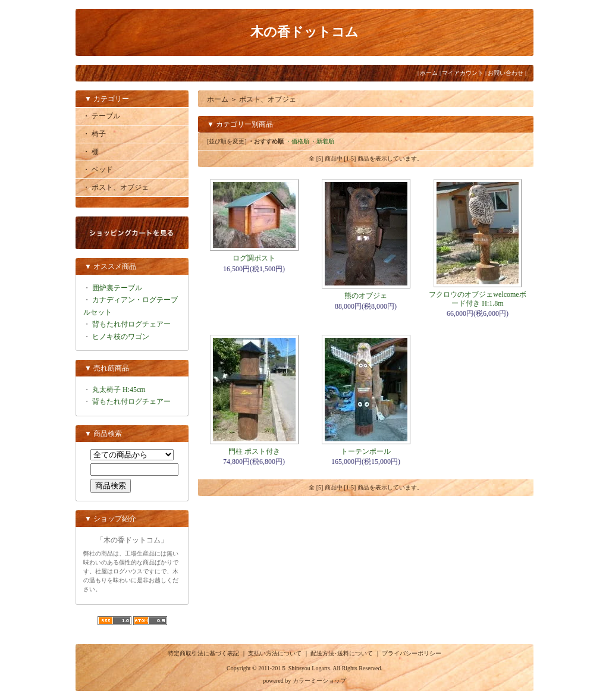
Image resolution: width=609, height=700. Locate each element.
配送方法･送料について (342, 653)
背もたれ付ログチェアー (131, 324)
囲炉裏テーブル (117, 288)
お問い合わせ (506, 73)
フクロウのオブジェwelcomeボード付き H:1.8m (477, 299)
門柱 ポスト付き (254, 451)
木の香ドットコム (304, 32)
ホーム (429, 73)
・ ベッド (98, 169)
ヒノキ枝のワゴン (121, 337)
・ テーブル (101, 116)
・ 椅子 (94, 134)
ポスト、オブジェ (268, 99)
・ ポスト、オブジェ (116, 187)
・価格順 (297, 141)
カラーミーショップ (319, 681)
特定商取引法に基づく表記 (203, 653)
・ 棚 (91, 152)
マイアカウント (463, 73)
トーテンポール (366, 451)
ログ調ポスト (254, 258)
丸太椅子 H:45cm (119, 390)
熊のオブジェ (366, 296)
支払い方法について (275, 653)
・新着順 (322, 141)
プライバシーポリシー (412, 653)
